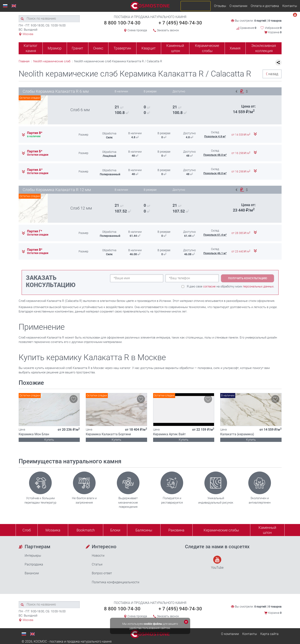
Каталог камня (31, 48)
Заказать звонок (168, 30)
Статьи (97, 564)
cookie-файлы (153, 624)
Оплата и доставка (265, 6)
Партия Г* (35, 231)
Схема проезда (137, 30)
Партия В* (35, 133)
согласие (209, 286)
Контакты (290, 6)
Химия (235, 48)
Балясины (144, 530)
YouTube (217, 563)
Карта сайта (269, 634)
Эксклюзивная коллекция (264, 48)
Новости (98, 556)
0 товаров (275, 21)
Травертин (122, 48)
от (241, 135)
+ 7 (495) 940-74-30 (180, 23)
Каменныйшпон (267, 530)
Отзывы (220, 6)
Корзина (275, 32)
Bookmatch (86, 530)
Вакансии (32, 573)
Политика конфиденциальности (116, 582)
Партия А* (35, 170)
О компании (238, 6)
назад (271, 74)
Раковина (176, 530)
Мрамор (55, 48)
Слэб (27, 530)
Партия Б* (35, 151)
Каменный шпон (175, 48)
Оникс (98, 48)
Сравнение (246, 28)
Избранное (273, 28)
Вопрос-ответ (102, 573)
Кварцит (149, 48)
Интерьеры (33, 556)
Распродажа (34, 564)
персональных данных (258, 286)
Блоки (115, 530)
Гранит (77, 48)
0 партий (260, 21)
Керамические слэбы (207, 48)
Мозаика (53, 530)
